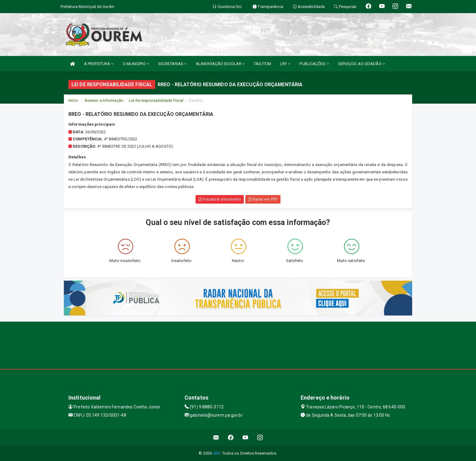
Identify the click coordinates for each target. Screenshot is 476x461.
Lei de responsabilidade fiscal (156, 100)
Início (73, 100)
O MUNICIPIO (136, 64)
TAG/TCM (262, 64)
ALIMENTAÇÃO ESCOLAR (220, 64)
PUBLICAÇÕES (314, 64)
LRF (285, 64)
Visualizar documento (220, 199)
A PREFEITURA (99, 64)
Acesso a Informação (104, 100)
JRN (216, 453)
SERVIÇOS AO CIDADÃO (362, 64)
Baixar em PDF (263, 199)
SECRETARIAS (172, 64)
